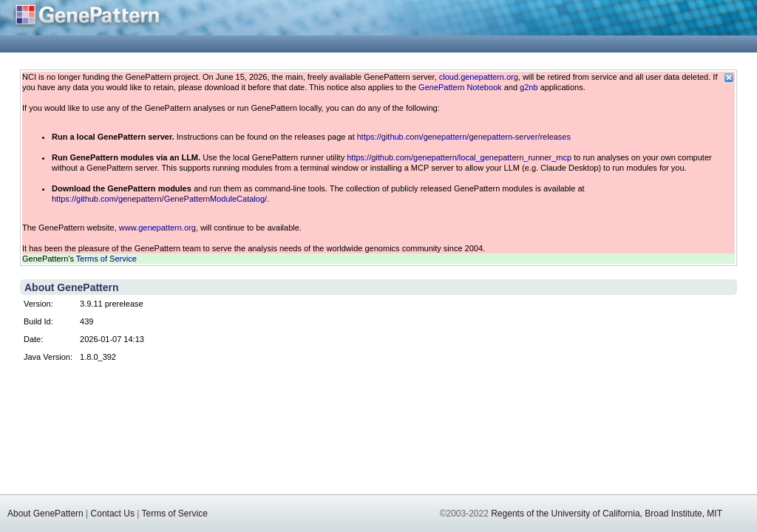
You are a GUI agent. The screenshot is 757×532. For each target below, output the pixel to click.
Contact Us (113, 514)
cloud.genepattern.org (479, 77)
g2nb (529, 87)
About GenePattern (45, 514)
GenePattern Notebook (460, 87)
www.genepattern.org (157, 228)
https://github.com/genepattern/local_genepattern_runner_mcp (459, 157)
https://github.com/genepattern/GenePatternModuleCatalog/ (159, 199)
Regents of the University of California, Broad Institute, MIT (607, 514)
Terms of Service (106, 259)
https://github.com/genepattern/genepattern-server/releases (464, 137)
